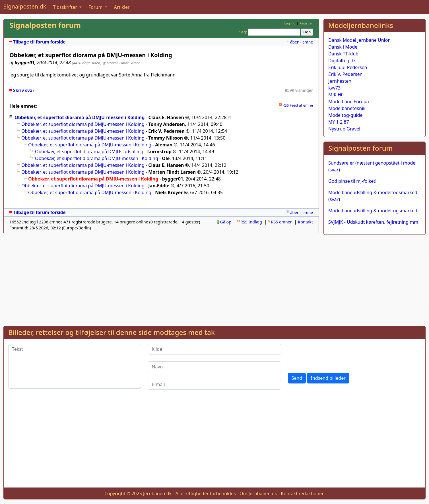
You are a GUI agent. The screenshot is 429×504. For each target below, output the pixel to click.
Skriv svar (24, 91)
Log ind (290, 23)
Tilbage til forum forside (39, 42)
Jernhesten (340, 81)
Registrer (306, 23)
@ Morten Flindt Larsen (121, 63)
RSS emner (281, 222)
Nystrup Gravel (344, 129)
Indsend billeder (328, 378)
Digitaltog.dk (342, 61)
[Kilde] (214, 349)
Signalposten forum (45, 25)
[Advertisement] (375, 279)
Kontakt (305, 222)
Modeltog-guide (345, 115)
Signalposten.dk (25, 6)
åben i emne (302, 42)
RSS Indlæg (251, 222)
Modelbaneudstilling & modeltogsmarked (373, 211)
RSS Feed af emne (298, 105)
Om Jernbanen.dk (258, 493)
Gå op (226, 222)
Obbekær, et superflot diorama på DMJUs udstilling (89, 152)
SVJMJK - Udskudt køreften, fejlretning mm (373, 222)
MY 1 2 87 (339, 122)
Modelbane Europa (349, 101)
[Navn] (214, 367)
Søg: (243, 32)
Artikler (122, 7)
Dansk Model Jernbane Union (359, 40)
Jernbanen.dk (157, 493)
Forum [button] (96, 7)
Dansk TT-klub (343, 54)
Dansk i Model (343, 47)
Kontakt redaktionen (303, 493)
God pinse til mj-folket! (352, 181)
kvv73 (334, 88)
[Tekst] (75, 366)
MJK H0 (336, 95)
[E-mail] (214, 384)
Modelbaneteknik (347, 108)
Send (297, 378)
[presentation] (331, 355)
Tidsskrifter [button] (66, 7)
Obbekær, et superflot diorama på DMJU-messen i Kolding (80, 117)
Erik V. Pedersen (345, 74)
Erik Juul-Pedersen (348, 67)
